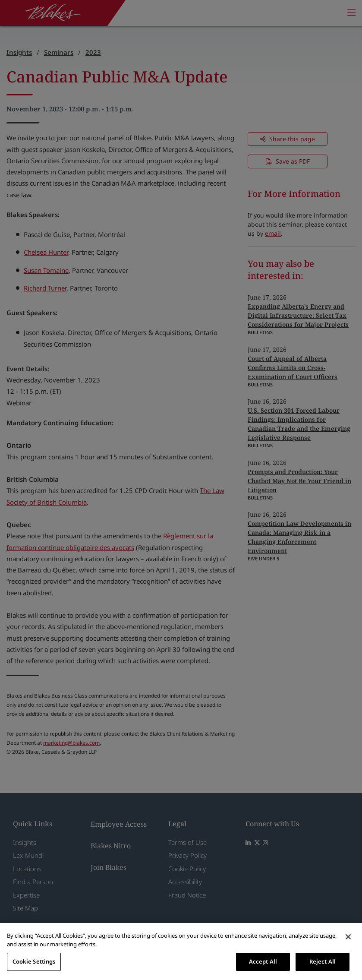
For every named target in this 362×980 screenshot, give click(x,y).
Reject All (323, 961)
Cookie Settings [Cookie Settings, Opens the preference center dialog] (34, 961)
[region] (181, 952)
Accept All (263, 961)
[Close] (348, 937)
